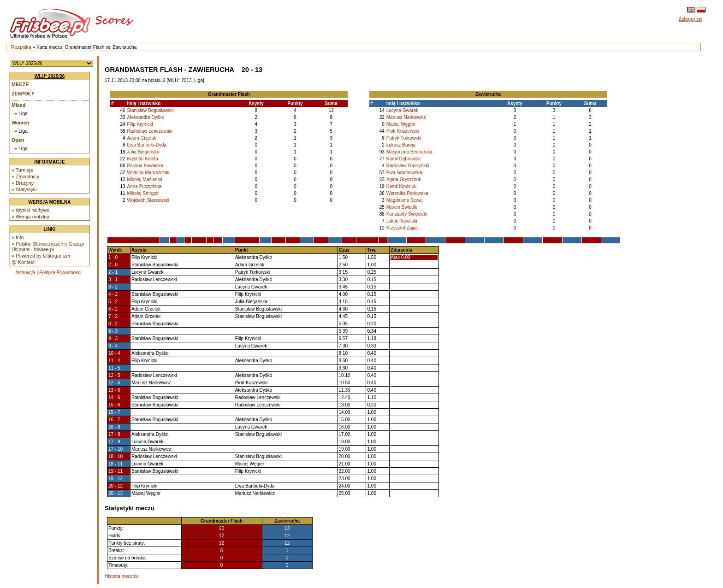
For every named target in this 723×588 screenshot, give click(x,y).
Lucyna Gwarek (402, 110)
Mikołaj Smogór (143, 193)
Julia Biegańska (143, 152)
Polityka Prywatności (60, 273)
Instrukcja (25, 273)
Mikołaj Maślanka (145, 179)
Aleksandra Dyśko (146, 117)
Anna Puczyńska (145, 186)
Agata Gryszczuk (404, 179)
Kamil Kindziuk (402, 186)
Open (18, 140)
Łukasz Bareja (401, 145)
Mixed (18, 105)
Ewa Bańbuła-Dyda (147, 145)
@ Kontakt (23, 262)
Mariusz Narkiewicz (406, 117)
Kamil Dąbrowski (403, 159)
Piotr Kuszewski (403, 131)
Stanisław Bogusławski (151, 110)
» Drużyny (23, 183)
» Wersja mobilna (30, 217)
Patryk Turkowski (404, 138)
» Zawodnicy (25, 176)
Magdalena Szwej (405, 200)
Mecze (20, 84)
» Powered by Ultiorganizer (41, 256)
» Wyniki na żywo (30, 210)
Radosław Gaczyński (408, 166)
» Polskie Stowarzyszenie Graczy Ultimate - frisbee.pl (48, 247)
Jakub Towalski (402, 221)
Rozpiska (21, 47)
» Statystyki (24, 189)
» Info (18, 237)
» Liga (21, 113)
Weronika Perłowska (407, 193)
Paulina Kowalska (145, 166)
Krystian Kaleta (143, 159)
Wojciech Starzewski (148, 200)
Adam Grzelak (142, 138)
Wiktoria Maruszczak (148, 173)
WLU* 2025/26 (50, 76)
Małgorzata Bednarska (409, 152)
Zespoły (23, 94)
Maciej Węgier (401, 124)
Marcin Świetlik (402, 207)
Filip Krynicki (140, 124)
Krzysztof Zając (402, 228)
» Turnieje (22, 170)
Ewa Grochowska (404, 173)
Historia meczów (121, 576)
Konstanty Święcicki (407, 214)
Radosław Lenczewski (150, 131)
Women (20, 123)
